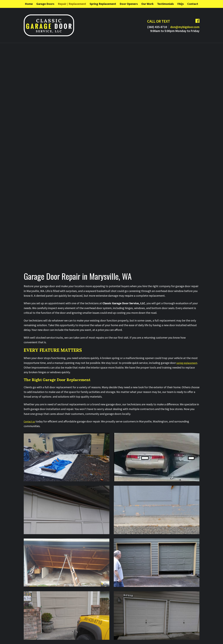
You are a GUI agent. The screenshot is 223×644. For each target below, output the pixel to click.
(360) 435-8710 (150, 27)
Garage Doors (45, 4)
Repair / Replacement (72, 4)
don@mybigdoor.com (182, 27)
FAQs (181, 4)
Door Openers (129, 4)
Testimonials (165, 4)
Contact (193, 4)
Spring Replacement (103, 4)
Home (29, 4)
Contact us (30, 283)
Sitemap (81, 638)
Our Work (147, 4)
